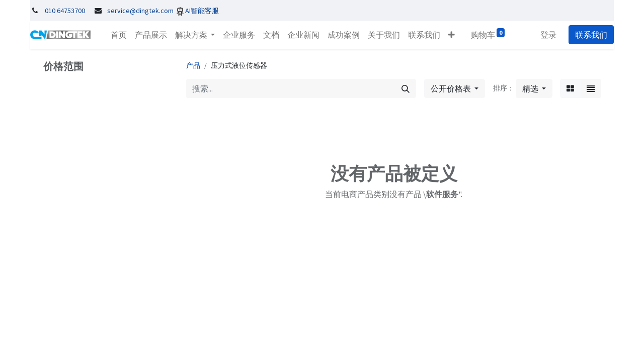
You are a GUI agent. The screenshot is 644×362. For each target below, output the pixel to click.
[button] (452, 35)
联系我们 (591, 35)
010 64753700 (65, 11)
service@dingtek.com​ (140, 11)
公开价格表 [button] (452, 88)
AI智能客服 (202, 11)
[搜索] (406, 88)
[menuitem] (119, 35)
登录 (548, 35)
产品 (193, 65)
